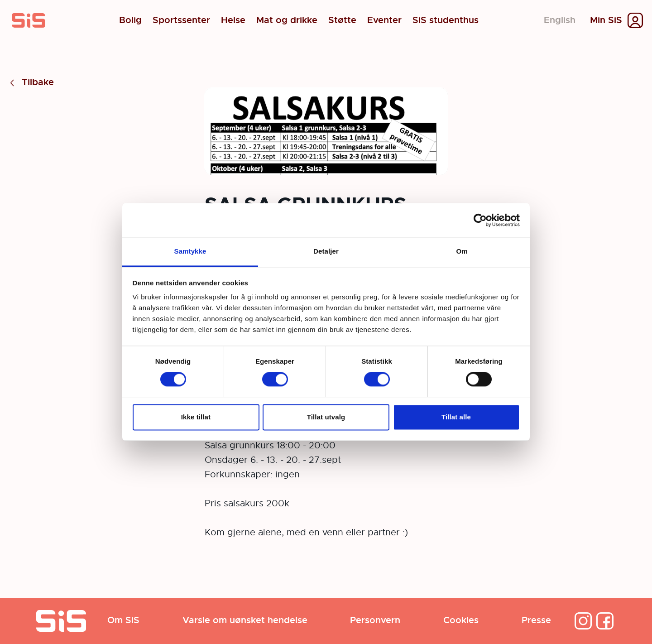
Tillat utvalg (326, 417)
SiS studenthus (446, 20)
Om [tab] (462, 251)
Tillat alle (456, 417)
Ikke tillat (196, 417)
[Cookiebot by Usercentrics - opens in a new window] (480, 220)
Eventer (384, 20)
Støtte (342, 20)
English (560, 20)
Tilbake (31, 83)
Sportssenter (181, 20)
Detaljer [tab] (326, 251)
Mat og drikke (287, 20)
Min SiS (606, 20)
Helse (233, 20)
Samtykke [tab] (190, 251)
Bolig (130, 20)
